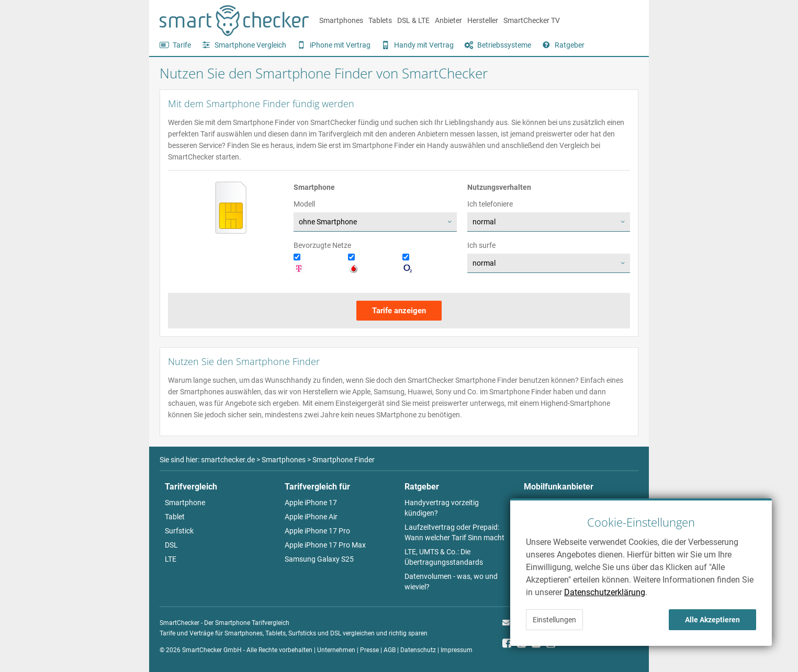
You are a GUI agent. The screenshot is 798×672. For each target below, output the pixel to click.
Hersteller (483, 20)
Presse (369, 650)
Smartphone (185, 503)
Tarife (182, 45)
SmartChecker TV (532, 20)
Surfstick (179, 531)
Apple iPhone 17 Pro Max (325, 545)
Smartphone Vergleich (250, 45)
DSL (171, 545)
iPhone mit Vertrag (340, 45)
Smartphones (341, 20)
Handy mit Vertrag (424, 45)
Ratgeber (570, 45)
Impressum (457, 650)
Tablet (175, 517)
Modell (304, 204)
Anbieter (448, 20)
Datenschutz (418, 650)
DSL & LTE (413, 20)
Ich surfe (481, 245)
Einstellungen (554, 620)
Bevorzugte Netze (322, 245)
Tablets (380, 20)
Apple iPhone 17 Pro (317, 531)
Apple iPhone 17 (311, 503)
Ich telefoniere (490, 204)
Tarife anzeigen (399, 311)
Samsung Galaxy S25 (319, 559)
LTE (171, 559)
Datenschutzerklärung (605, 592)
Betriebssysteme (504, 45)
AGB (390, 650)
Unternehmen (336, 650)
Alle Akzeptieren (712, 620)
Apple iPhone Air (311, 517)
